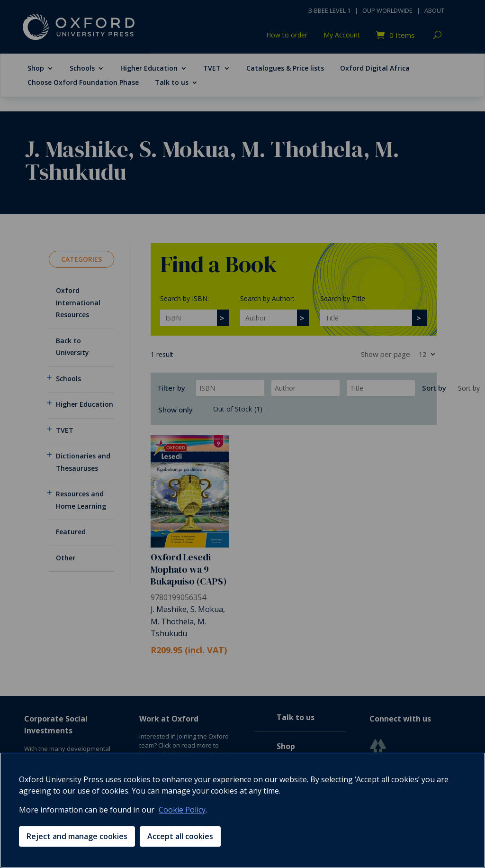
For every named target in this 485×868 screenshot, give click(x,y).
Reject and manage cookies (77, 836)
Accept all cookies (180, 836)
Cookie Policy (182, 810)
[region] (242, 810)
